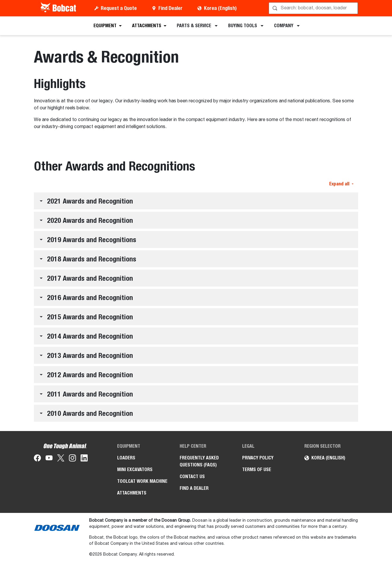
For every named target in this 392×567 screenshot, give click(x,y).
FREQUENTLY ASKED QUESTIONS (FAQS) (199, 461)
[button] (196, 201)
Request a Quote (119, 8)
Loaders (126, 458)
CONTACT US (192, 476)
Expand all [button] (341, 184)
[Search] (314, 8)
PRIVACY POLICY (258, 458)
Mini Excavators (135, 469)
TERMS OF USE (257, 469)
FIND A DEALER (194, 488)
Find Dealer (170, 8)
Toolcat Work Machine (142, 481)
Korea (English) (220, 8)
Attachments (132, 493)
